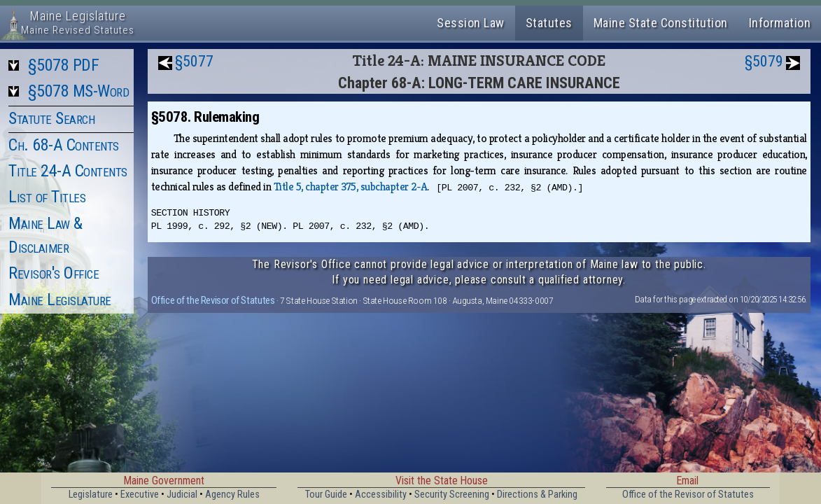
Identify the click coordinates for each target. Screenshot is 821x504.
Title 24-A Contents (68, 171)
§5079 (764, 61)
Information (780, 23)
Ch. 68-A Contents (64, 145)
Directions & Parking (537, 495)
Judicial (182, 495)
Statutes (549, 23)
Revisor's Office (54, 273)
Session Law (471, 23)
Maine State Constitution (661, 23)
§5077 (194, 61)
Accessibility (381, 495)
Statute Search (51, 118)
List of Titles (47, 197)
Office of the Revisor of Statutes (213, 300)
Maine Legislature (60, 300)
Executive (140, 495)
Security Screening (452, 495)
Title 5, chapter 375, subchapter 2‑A (350, 187)
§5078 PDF (64, 65)
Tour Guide (326, 495)
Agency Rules (232, 495)
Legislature (91, 495)
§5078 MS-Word (79, 91)
